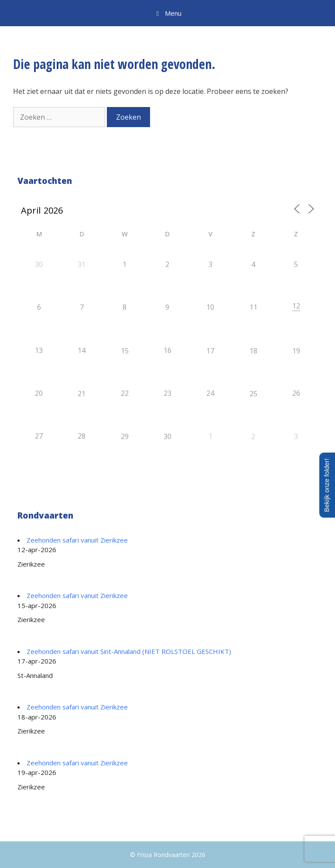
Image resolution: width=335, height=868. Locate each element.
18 (253, 351)
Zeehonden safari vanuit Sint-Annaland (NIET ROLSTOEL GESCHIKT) (129, 651)
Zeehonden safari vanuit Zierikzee (77, 540)
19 (296, 351)
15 (125, 351)
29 (125, 436)
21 (82, 394)
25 (253, 394)
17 (210, 351)
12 (296, 306)
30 (167, 436)
